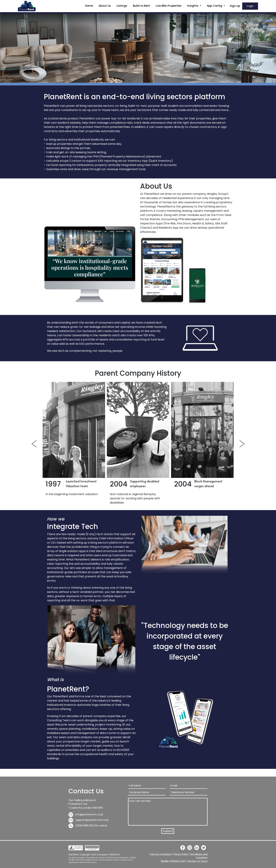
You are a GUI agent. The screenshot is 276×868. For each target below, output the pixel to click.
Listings (122, 6)
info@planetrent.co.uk (86, 815)
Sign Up (235, 6)
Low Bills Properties (169, 6)
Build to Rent (142, 6)
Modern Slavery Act (173, 861)
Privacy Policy (181, 854)
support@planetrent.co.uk (89, 820)
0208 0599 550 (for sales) (88, 826)
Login (250, 6)
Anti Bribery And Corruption (199, 856)
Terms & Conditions (161, 854)
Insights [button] (193, 6)
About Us (105, 6)
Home (89, 6)
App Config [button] (215, 6)
